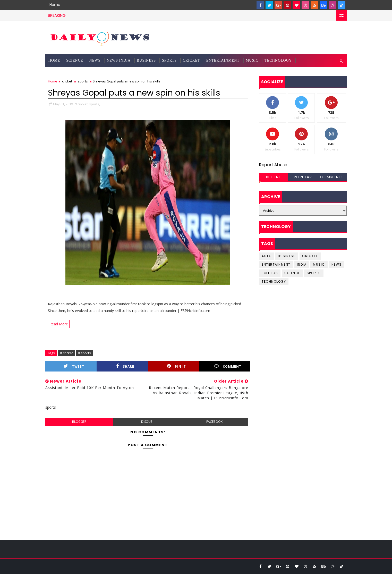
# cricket (66, 353)
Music (252, 60)
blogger (79, 422)
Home (55, 5)
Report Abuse (273, 165)
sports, (95, 104)
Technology (278, 60)
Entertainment (223, 60)
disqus (147, 422)
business (287, 256)
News (95, 60)
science (75, 60)
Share (125, 366)
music (319, 264)
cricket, (83, 104)
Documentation (66, 73)
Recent (274, 177)
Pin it (176, 366)
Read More (59, 324)
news (337, 264)
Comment (228, 366)
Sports (169, 60)
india (302, 264)
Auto (267, 256)
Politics (270, 273)
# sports (84, 353)
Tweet (74, 366)
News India (119, 60)
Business (146, 60)
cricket (67, 81)
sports (83, 81)
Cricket (191, 60)
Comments (332, 177)
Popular (303, 177)
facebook (214, 422)
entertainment (276, 264)
